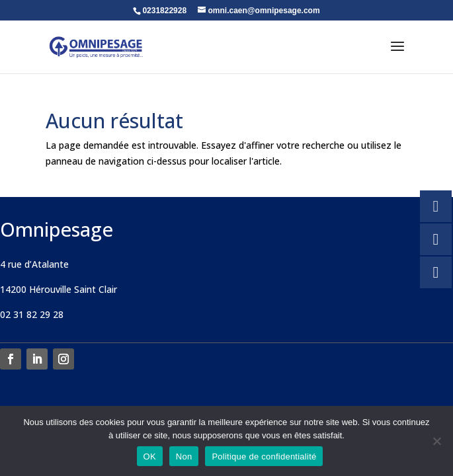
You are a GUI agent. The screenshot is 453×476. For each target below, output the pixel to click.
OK (150, 456)
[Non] (436, 441)
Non (184, 456)
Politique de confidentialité (264, 456)
